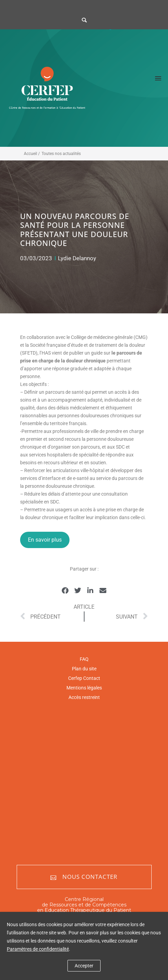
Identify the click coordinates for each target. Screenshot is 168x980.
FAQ (84, 659)
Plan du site (84, 669)
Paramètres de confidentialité (38, 949)
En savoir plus (45, 540)
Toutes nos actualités (61, 154)
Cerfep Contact (84, 678)
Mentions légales (84, 688)
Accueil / (32, 154)
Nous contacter (84, 877)
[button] (65, 591)
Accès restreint (84, 697)
